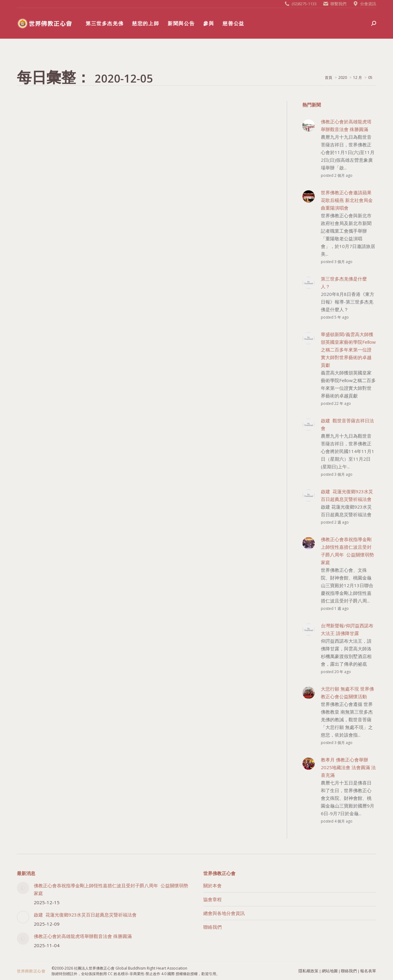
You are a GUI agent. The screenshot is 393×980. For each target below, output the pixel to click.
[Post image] (23, 888)
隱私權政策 (308, 971)
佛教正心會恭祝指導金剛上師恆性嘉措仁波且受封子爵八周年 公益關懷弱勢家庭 (111, 889)
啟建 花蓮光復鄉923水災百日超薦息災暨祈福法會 (85, 915)
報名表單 (368, 971)
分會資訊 (368, 4)
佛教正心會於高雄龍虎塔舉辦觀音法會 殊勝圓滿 (83, 936)
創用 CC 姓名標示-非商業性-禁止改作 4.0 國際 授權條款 (145, 974)
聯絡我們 (212, 927)
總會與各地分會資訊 (224, 913)
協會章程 (212, 899)
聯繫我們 (338, 4)
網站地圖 (330, 971)
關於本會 (212, 885)
